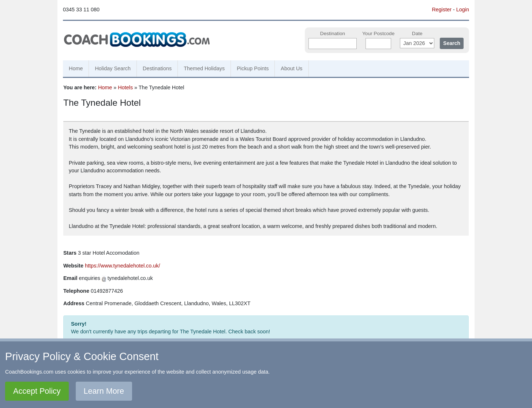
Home (76, 68)
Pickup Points (253, 68)
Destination (333, 33)
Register (442, 10)
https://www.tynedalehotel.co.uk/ (123, 266)
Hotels (125, 87)
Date (417, 33)
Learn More (104, 391)
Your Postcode (378, 33)
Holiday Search (113, 68)
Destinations (157, 68)
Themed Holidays (204, 68)
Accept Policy (37, 391)
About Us (291, 68)
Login (463, 10)
